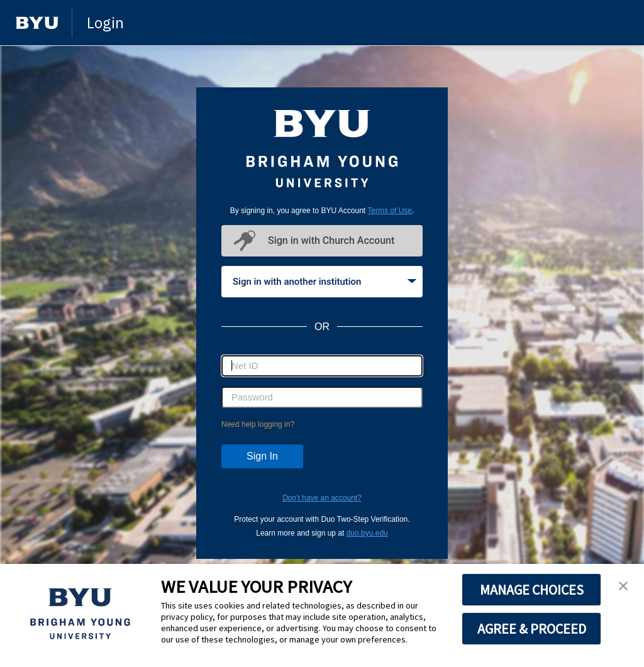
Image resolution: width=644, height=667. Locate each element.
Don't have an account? (322, 498)
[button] (623, 587)
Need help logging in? (258, 424)
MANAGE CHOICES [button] (532, 590)
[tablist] (322, 282)
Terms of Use (390, 211)
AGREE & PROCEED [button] (532, 629)
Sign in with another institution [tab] (325, 282)
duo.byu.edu (367, 533)
